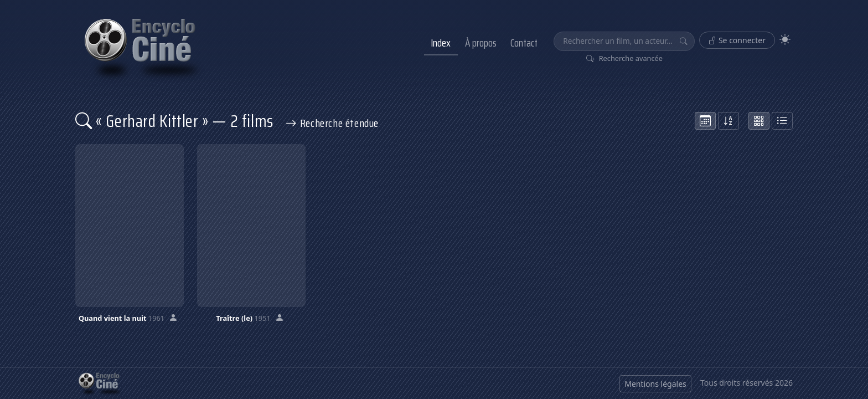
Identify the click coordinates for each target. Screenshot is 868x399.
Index (441, 43)
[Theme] (785, 40)
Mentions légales (655, 384)
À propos (481, 43)
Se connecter (737, 40)
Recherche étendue (332, 123)
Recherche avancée (625, 58)
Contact (524, 43)
